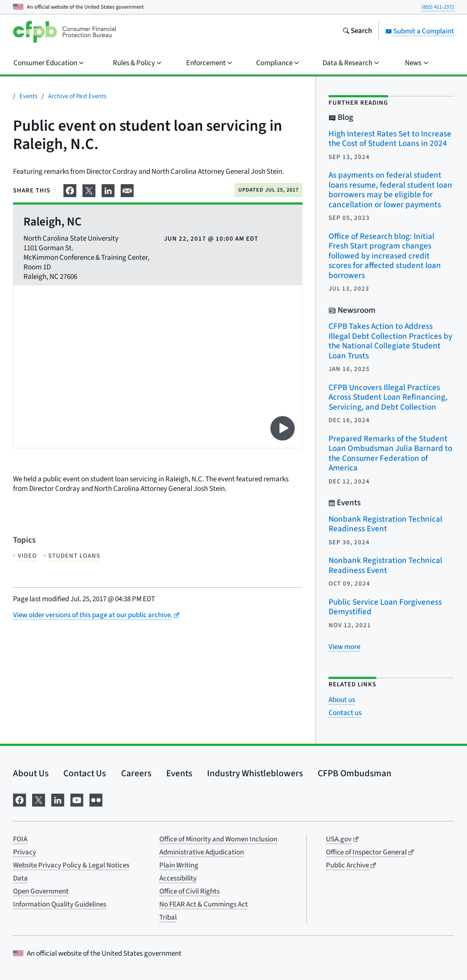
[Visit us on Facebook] (20, 800)
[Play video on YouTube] (283, 428)
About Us (31, 773)
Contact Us (85, 773)
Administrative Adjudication (202, 852)
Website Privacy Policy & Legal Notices (71, 865)
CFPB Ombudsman (355, 773)
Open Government (41, 891)
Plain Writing (179, 865)
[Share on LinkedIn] (108, 189)
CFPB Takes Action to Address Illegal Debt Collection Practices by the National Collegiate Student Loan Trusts (390, 341)
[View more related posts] (344, 647)
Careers (136, 773)
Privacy (25, 852)
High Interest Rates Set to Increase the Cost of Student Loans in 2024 (390, 139)
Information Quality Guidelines (60, 904)
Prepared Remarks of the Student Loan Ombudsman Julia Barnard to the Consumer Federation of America (390, 454)
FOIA (20, 839)
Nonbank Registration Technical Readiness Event (385, 524)
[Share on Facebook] (70, 189)
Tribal (168, 917)
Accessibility (178, 878)
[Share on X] (89, 189)
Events (28, 96)
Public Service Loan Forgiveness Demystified (385, 607)
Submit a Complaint (420, 31)
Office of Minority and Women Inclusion (218, 839)
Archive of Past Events (77, 96)
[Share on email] (127, 189)
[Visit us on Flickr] (96, 800)
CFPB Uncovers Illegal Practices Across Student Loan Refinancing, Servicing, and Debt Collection (388, 397)
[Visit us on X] (39, 800)
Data (20, 878)
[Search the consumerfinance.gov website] (357, 32)
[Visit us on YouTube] (77, 800)
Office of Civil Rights (189, 891)
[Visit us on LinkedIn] (58, 800)
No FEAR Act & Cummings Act (204, 904)
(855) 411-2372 (438, 7)
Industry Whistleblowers (255, 773)
